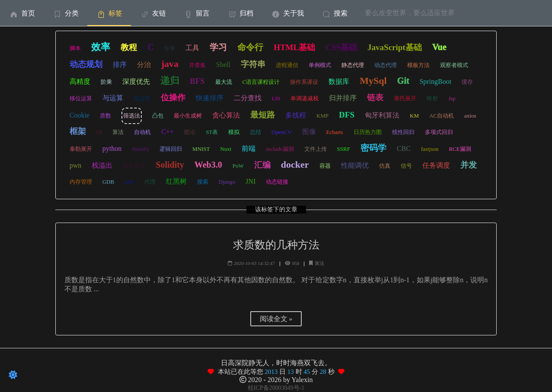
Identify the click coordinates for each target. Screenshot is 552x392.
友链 (153, 13)
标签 (109, 13)
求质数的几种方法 (276, 245)
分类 (65, 13)
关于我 (287, 13)
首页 (22, 13)
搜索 (334, 13)
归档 (240, 13)
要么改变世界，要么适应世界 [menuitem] (410, 13)
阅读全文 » (276, 319)
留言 (196, 13)
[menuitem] (22, 13)
